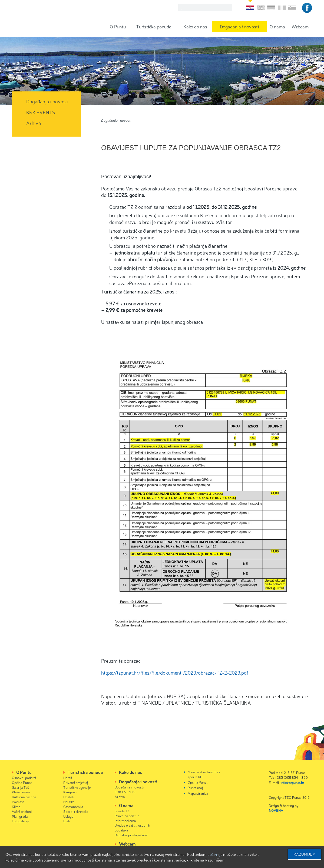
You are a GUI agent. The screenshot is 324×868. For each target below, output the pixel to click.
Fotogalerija (21, 821)
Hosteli (68, 797)
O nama (277, 26)
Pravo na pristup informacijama (127, 818)
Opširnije (215, 854)
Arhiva (34, 123)
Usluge (68, 816)
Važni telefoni (22, 811)
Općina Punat (22, 782)
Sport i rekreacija (76, 811)
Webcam (300, 26)
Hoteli (68, 778)
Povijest (18, 802)
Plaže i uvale (21, 792)
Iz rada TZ (122, 811)
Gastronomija (73, 806)
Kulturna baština (24, 797)
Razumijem (305, 854)
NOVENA (276, 810)
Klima (16, 806)
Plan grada (20, 816)
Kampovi (70, 792)
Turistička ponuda (154, 26)
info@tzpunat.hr (292, 782)
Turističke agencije (77, 787)
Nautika (69, 802)
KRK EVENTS (41, 112)
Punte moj (195, 788)
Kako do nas (195, 26)
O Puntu (118, 26)
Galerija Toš (20, 787)
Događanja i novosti (239, 26)
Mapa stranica (198, 793)
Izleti (67, 821)
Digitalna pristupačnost (132, 835)
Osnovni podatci (24, 778)
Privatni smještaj (76, 782)
